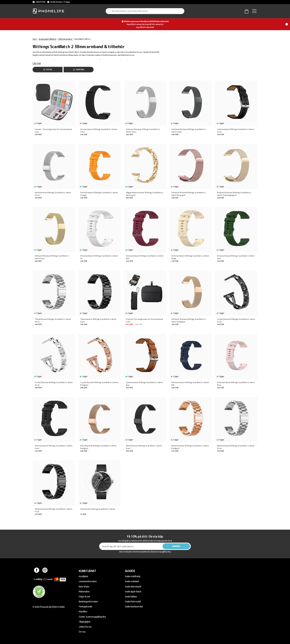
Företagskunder (86, 607)
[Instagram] (45, 571)
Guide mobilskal (132, 581)
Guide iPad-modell (133, 602)
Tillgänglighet (85, 622)
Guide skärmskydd (133, 587)
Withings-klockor (65, 39)
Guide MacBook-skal (134, 607)
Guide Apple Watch (133, 592)
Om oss (82, 632)
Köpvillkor (83, 612)
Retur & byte (84, 587)
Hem (35, 39)
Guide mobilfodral (133, 576)
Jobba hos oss (85, 627)
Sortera (79, 69)
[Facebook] (37, 571)
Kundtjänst (83, 576)
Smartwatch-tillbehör (47, 39)
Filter (48, 69)
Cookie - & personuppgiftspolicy (92, 617)
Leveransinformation (88, 581)
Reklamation (84, 592)
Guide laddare (131, 597)
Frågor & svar (84, 597)
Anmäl (176, 546)
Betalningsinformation (88, 602)
